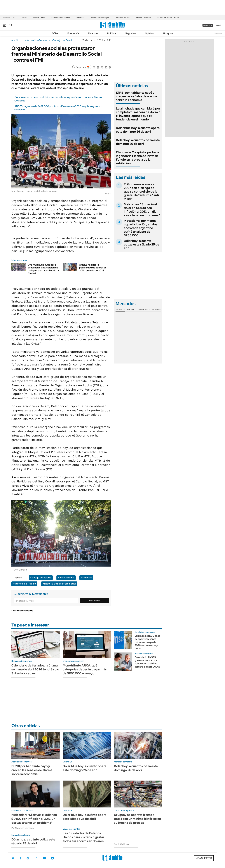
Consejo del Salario (63, 40)
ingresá (218, 25)
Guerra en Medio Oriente (168, 18)
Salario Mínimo (66, 578)
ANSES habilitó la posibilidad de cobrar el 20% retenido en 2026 (92, 268)
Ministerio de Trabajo (24, 584)
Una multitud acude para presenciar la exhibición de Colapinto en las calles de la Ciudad (43, 269)
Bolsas (131, 310)
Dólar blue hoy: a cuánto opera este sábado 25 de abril (85, 817)
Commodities (143, 310)
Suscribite (95, 601)
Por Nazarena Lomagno (23, 828)
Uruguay (168, 33)
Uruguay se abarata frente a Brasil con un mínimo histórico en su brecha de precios (137, 819)
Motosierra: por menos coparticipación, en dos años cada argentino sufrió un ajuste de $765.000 (141, 228)
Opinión (149, 33)
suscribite (208, 25)
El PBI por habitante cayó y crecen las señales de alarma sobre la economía (136, 96)
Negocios (130, 33)
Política (111, 33)
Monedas (120, 310)
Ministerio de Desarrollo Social (59, 584)
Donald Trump (39, 18)
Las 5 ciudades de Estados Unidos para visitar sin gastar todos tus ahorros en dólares (83, 837)
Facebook (20, 858)
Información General (36, 40)
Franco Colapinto (144, 18)
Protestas (86, 578)
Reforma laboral (123, 18)
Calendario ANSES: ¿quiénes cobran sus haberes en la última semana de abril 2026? (147, 662)
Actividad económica (61, 18)
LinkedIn (36, 858)
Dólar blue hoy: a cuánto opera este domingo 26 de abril (138, 130)
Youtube (44, 858)
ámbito (15, 40)
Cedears (156, 310)
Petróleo (80, 18)
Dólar (24, 18)
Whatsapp (52, 858)
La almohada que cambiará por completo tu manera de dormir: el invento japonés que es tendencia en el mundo (138, 114)
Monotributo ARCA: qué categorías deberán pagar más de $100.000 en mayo (85, 669)
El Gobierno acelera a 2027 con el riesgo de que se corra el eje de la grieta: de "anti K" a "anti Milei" (141, 191)
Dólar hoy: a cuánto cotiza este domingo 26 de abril (138, 142)
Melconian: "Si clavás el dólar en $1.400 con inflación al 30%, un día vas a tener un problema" (142, 210)
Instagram (28, 858)
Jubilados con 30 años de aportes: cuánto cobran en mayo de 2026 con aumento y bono (147, 642)
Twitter (13, 858)
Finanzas (93, 33)
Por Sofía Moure (122, 844)
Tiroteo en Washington (99, 18)
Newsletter (218, 33)
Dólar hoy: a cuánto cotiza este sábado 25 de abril (142, 244)
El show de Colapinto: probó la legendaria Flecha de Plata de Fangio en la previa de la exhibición (137, 158)
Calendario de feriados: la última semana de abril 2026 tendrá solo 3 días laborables (35, 669)
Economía (73, 33)
